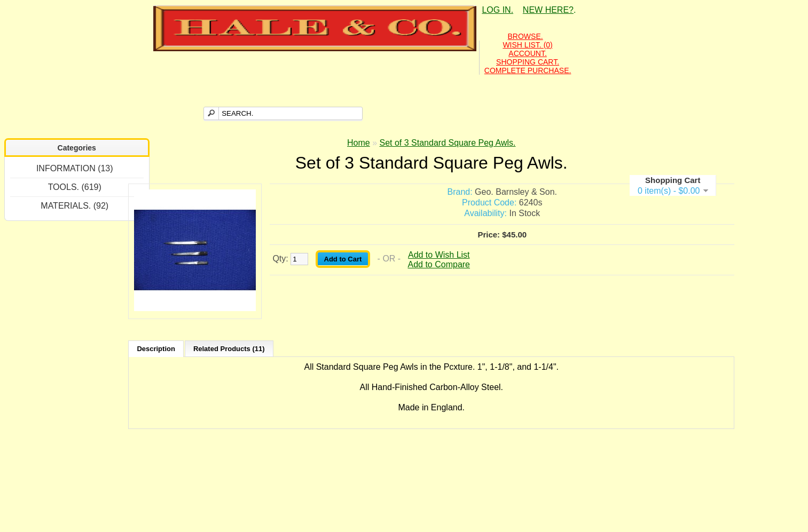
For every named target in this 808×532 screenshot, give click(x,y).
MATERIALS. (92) (74, 206)
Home (359, 143)
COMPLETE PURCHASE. (528, 70)
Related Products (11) (229, 349)
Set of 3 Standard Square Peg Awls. (448, 143)
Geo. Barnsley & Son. (516, 192)
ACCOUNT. (528, 53)
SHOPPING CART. (528, 62)
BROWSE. (525, 36)
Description (156, 349)
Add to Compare (439, 264)
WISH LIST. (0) (527, 45)
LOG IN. (497, 10)
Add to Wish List (439, 255)
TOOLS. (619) (75, 187)
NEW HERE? (548, 10)
